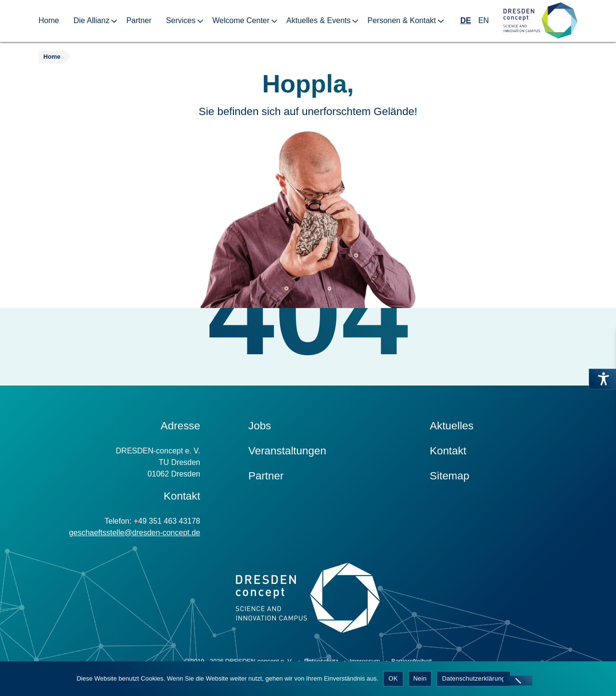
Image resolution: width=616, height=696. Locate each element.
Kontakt (448, 451)
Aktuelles (452, 426)
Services (181, 20)
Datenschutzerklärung (473, 678)
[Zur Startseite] (540, 21)
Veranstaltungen (287, 451)
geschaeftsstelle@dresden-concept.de (135, 533)
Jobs (260, 426)
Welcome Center (241, 20)
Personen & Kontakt (401, 20)
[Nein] (518, 681)
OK (393, 678)
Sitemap (449, 476)
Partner (139, 20)
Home (49, 20)
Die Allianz (92, 20)
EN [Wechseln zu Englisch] (484, 20)
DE (465, 20)
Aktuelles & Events (318, 20)
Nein (420, 678)
